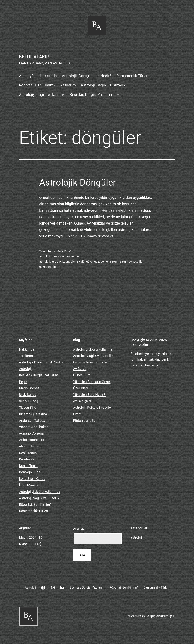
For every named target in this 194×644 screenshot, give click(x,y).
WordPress (137, 616)
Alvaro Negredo (31, 446)
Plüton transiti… (85, 420)
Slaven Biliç (28, 407)
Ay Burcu (80, 369)
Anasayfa (27, 76)
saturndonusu (129, 262)
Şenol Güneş (28, 401)
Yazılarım (68, 85)
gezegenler (101, 262)
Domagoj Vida (30, 472)
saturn (114, 262)
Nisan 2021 (28, 544)
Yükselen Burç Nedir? (90, 395)
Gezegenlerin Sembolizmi (92, 362)
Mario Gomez (29, 388)
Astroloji (25, 369)
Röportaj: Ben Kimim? (37, 85)
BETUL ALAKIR (34, 57)
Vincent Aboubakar (33, 427)
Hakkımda (48, 76)
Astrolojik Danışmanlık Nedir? (86, 76)
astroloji (45, 256)
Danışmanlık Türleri (132, 76)
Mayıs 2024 (28, 537)
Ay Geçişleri (82, 401)
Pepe (23, 382)
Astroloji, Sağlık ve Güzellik (103, 85)
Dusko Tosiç (28, 466)
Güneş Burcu (83, 375)
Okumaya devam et (97, 236)
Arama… (79, 528)
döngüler (87, 262)
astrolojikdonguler (63, 262)
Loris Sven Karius (32, 479)
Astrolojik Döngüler (78, 182)
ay (78, 262)
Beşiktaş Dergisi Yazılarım (92, 95)
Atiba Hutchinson (32, 440)
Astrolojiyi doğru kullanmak (42, 95)
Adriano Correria (31, 433)
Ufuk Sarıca (28, 395)
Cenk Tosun (28, 453)
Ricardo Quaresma (33, 414)
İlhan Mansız (29, 485)
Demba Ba (27, 459)
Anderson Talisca (32, 420)
